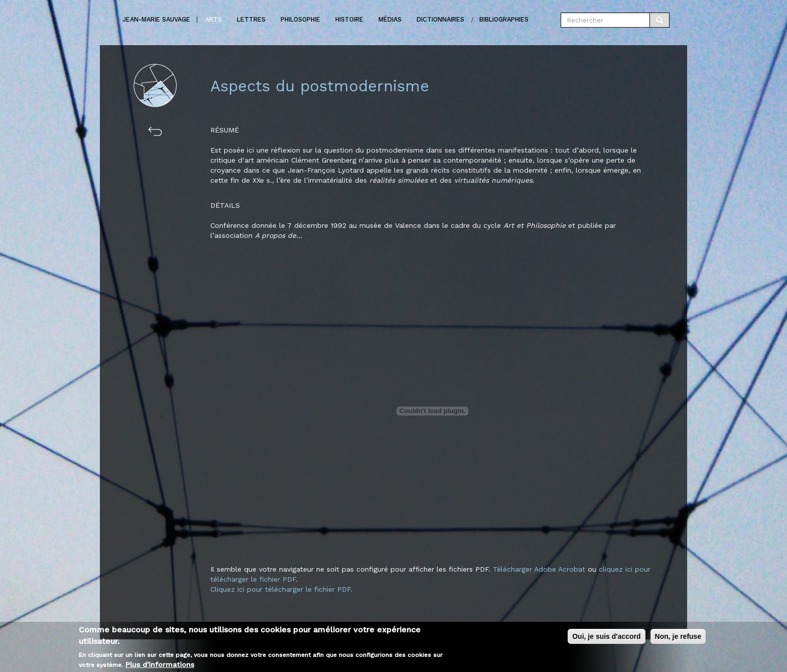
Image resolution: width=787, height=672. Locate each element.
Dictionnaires (440, 19)
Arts (214, 19)
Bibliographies (504, 19)
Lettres (251, 19)
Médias (390, 19)
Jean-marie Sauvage (156, 19)
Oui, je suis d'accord (606, 637)
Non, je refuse (678, 637)
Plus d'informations (160, 665)
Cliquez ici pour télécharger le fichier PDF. (281, 589)
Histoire (349, 19)
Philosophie (300, 19)
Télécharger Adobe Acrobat (540, 569)
